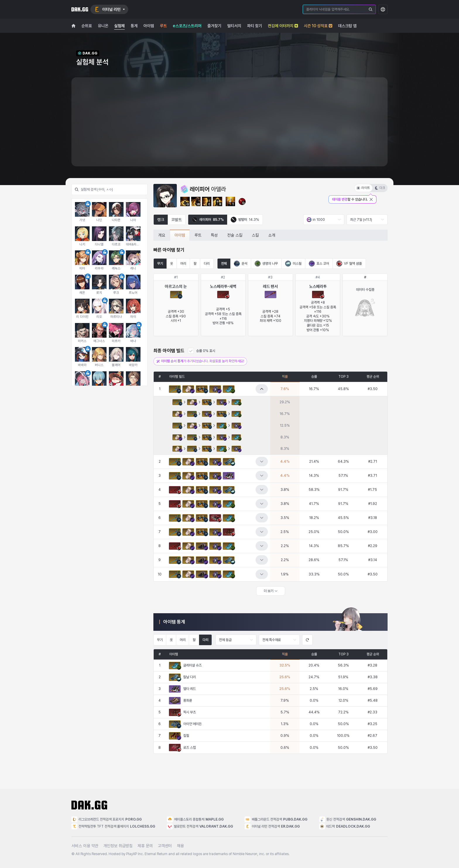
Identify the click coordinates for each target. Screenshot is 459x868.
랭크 (161, 220)
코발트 (177, 220)
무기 (160, 264)
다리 (207, 264)
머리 (183, 264)
